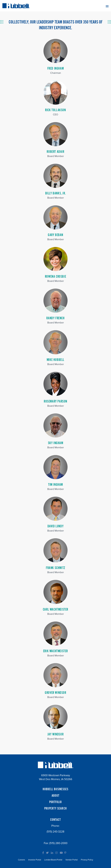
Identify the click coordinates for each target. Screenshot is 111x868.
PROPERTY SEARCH (55, 809)
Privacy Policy (87, 860)
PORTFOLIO (56, 802)
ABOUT (56, 796)
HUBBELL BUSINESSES (56, 789)
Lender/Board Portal (53, 860)
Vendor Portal (72, 860)
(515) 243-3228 (55, 832)
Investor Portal (35, 860)
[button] (107, 6)
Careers (21, 860)
